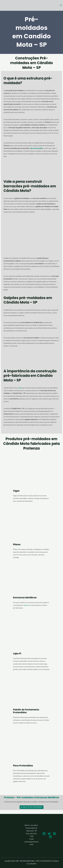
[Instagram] (54, 834)
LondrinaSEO (32, 864)
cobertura (27, 605)
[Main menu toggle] (61, 5)
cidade (20, 388)
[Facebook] (44, 834)
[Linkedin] (50, 837)
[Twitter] (49, 834)
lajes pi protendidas (36, 148)
